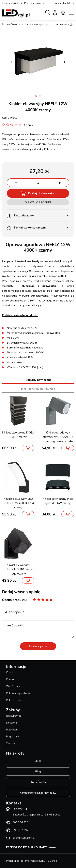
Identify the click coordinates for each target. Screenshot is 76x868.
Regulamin (12, 737)
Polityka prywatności (19, 693)
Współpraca (13, 686)
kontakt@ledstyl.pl (24, 838)
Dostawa (11, 723)
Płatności (11, 730)
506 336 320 (20, 822)
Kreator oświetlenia (13, 3)
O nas (9, 672)
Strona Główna (11, 25)
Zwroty (10, 744)
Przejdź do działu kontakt (26, 847)
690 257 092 (20, 830)
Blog (38, 772)
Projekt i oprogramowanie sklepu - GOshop (32, 861)
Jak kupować (14, 716)
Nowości (40, 3)
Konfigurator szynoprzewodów (38, 793)
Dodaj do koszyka (41, 193)
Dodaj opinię (38, 646)
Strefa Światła (38, 782)
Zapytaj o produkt (38, 202)
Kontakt (11, 679)
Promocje (29, 3)
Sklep (38, 761)
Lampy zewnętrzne (36, 25)
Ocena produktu (14, 600)
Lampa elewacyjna (64, 25)
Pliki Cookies (14, 700)
